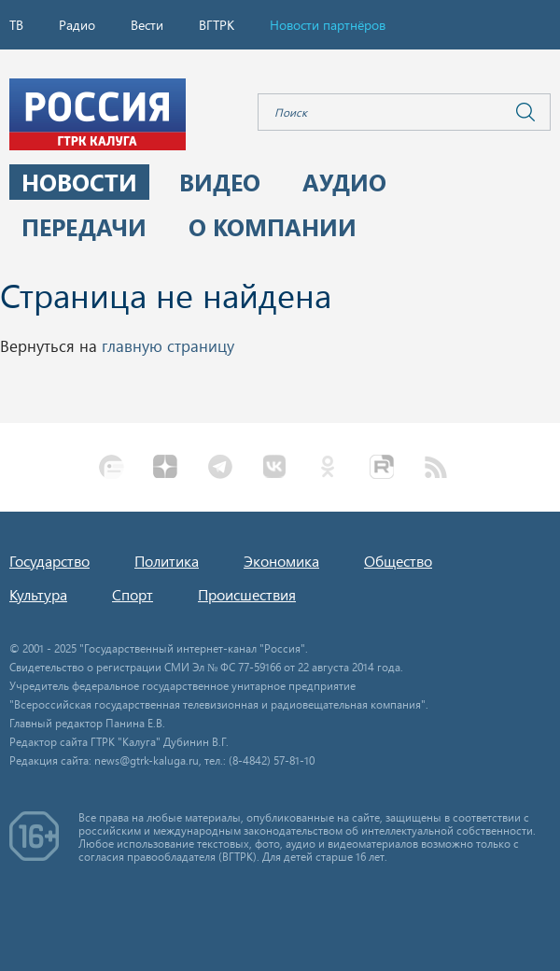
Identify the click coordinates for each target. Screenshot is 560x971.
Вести (147, 25)
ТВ (16, 25)
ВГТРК (217, 25)
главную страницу (168, 345)
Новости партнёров (328, 25)
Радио (77, 25)
